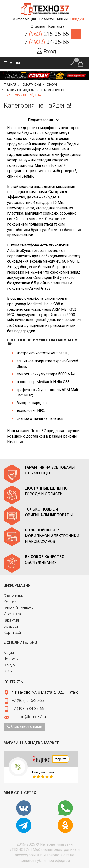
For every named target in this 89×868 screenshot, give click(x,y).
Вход (46, 52)
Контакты (12, 602)
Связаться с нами (24, 726)
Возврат (11, 626)
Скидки (10, 665)
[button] (24, 19)
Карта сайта (14, 633)
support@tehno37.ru (29, 717)
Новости (11, 659)
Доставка (12, 614)
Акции (9, 653)
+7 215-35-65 (45, 34)
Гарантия (11, 620)
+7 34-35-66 (45, 42)
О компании (14, 596)
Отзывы (10, 671)
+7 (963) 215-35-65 (28, 701)
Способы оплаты (18, 608)
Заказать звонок (76, 34)
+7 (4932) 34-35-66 (28, 709)
